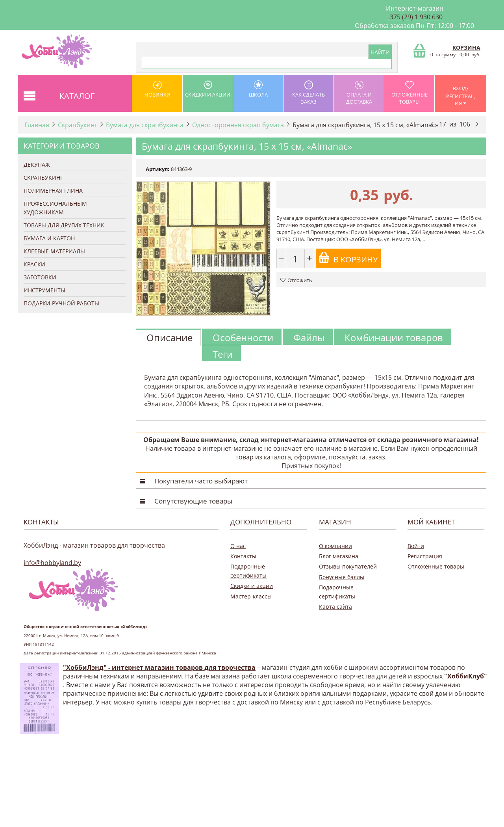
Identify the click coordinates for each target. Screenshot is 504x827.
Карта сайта (335, 607)
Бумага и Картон (49, 238)
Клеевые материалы (54, 251)
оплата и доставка (359, 93)
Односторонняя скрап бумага (238, 125)
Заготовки (40, 277)
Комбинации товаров (394, 337)
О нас (238, 546)
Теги (223, 354)
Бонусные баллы (342, 577)
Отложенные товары (409, 93)
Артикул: (157, 169)
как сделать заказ (309, 93)
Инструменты (44, 290)
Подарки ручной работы (61, 303)
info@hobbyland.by (52, 563)
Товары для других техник (64, 225)
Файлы (309, 337)
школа (258, 89)
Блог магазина (339, 556)
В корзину (348, 258)
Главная (37, 125)
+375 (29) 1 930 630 (414, 17)
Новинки (157, 89)
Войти (416, 546)
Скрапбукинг (78, 125)
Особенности (243, 337)
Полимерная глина (53, 190)
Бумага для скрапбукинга (145, 125)
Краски (34, 264)
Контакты (243, 556)
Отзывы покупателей (348, 566)
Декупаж (37, 164)
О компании (335, 546)
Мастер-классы (251, 596)
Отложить (296, 280)
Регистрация (425, 556)
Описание (170, 337)
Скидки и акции (208, 89)
